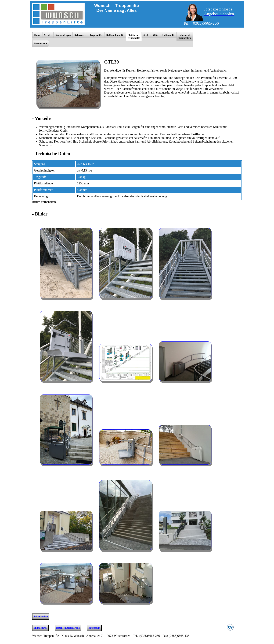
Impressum (94, 628)
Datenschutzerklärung (68, 628)
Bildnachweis (40, 628)
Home (37, 35)
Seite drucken (41, 617)
